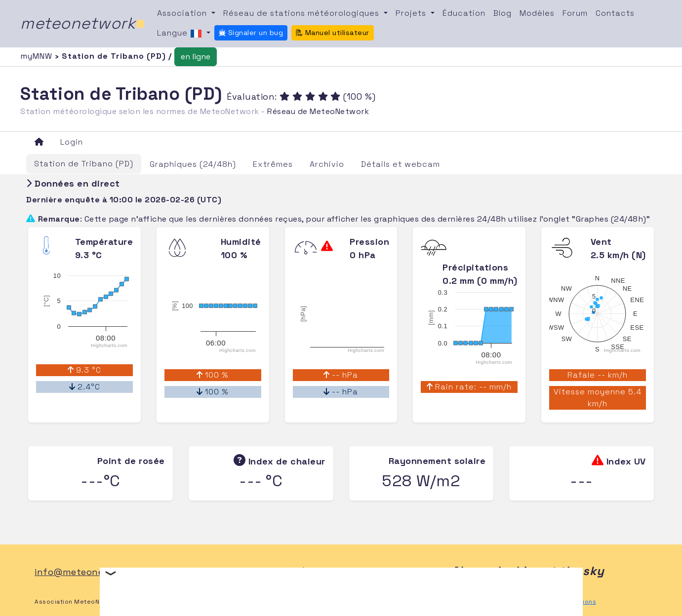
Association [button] (183, 13)
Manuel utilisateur (333, 33)
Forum (575, 13)
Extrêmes (273, 164)
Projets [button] (412, 13)
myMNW (38, 56)
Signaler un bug (251, 33)
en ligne (196, 57)
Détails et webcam (401, 164)
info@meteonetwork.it (87, 572)
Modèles (537, 13)
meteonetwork (83, 23)
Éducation (464, 13)
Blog (502, 13)
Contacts (615, 13)
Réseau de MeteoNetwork (318, 111)
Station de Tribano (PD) (84, 164)
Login (72, 142)
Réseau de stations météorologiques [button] (302, 13)
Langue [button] (181, 34)
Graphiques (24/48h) (193, 164)
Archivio (327, 164)
